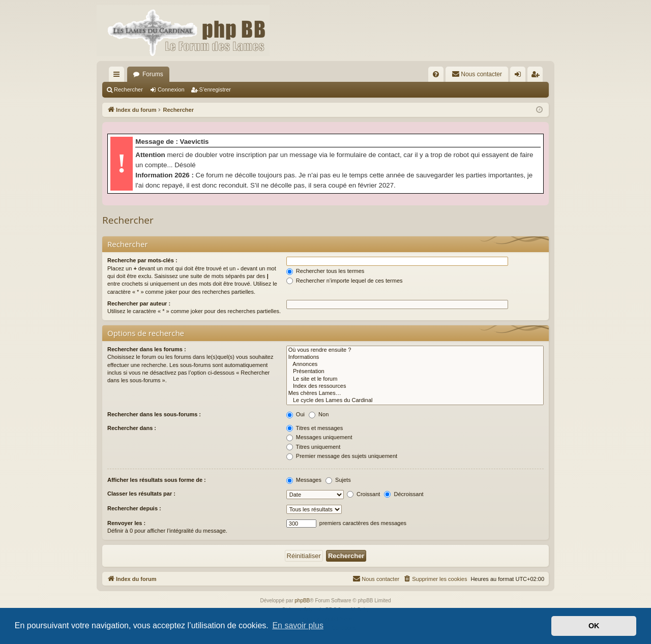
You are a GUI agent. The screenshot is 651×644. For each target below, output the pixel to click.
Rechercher (128, 89)
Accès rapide (119, 76)
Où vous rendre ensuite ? (415, 350)
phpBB (302, 601)
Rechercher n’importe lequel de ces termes (345, 281)
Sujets (338, 480)
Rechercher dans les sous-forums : (154, 414)
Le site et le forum (415, 379)
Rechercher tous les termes (325, 271)
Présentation (415, 372)
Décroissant (404, 494)
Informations (415, 357)
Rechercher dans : (132, 428)
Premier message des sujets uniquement (342, 456)
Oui (295, 414)
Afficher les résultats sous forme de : (157, 480)
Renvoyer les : (126, 523)
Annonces (415, 364)
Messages (304, 480)
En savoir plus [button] (298, 625)
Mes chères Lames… (415, 393)
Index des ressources (415, 386)
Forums (153, 74)
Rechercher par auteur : (139, 303)
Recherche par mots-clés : (142, 260)
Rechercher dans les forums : (147, 349)
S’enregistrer (215, 89)
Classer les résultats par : (141, 494)
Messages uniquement (319, 437)
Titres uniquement (314, 447)
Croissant (364, 494)
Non (319, 414)
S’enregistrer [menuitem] (537, 76)
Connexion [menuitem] (520, 76)
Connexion (171, 89)
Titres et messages (315, 428)
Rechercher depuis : (134, 508)
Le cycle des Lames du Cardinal (415, 401)
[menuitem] (436, 74)
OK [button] (594, 626)
